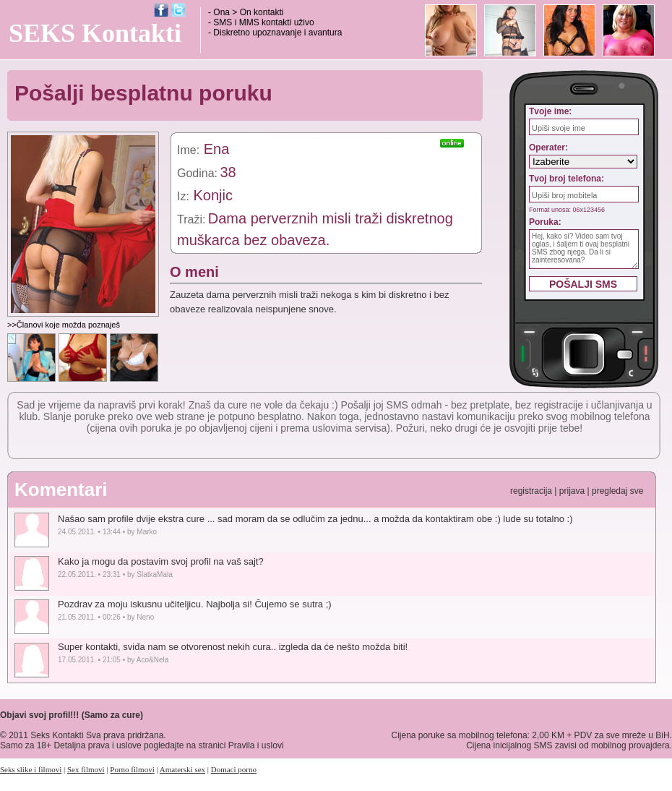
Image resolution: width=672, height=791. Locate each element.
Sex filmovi (86, 769)
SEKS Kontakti (95, 33)
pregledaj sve (617, 491)
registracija (531, 491)
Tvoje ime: (550, 111)
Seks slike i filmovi (31, 769)
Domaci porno (234, 769)
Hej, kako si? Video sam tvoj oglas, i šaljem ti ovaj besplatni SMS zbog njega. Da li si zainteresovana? (584, 249)
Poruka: (545, 222)
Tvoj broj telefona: (567, 179)
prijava (572, 491)
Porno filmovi (132, 769)
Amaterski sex (182, 769)
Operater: (548, 147)
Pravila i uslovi (256, 745)
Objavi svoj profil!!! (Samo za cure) (72, 715)
